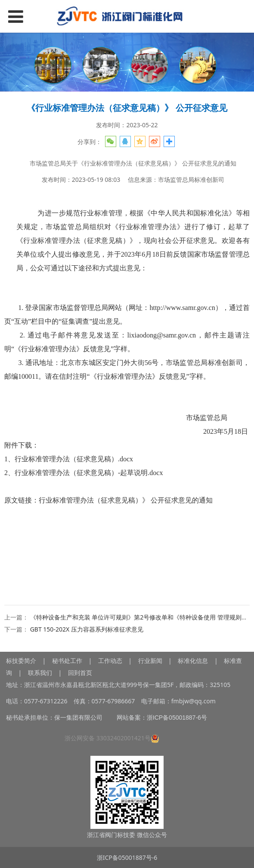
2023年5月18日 (192, 431)
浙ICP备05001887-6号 (177, 718)
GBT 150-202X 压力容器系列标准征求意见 (87, 629)
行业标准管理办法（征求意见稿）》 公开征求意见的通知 (126, 500)
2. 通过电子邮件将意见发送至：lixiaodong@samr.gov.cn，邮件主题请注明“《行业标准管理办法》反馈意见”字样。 (127, 342)
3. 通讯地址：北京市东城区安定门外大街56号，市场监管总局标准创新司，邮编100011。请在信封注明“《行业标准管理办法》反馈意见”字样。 (127, 370)
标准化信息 (192, 661)
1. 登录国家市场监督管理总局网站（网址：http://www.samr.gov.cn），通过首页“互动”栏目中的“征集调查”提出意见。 (127, 314)
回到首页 (80, 673)
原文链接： (108, 500)
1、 (69, 459)
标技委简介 (21, 661)
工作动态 (110, 661)
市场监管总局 (216, 418)
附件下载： (22, 445)
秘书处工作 (67, 661)
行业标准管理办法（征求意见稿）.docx (74, 459)
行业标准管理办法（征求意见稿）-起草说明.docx (89, 473)
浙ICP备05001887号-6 (127, 857)
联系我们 (40, 673)
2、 (84, 473)
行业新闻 (150, 661)
